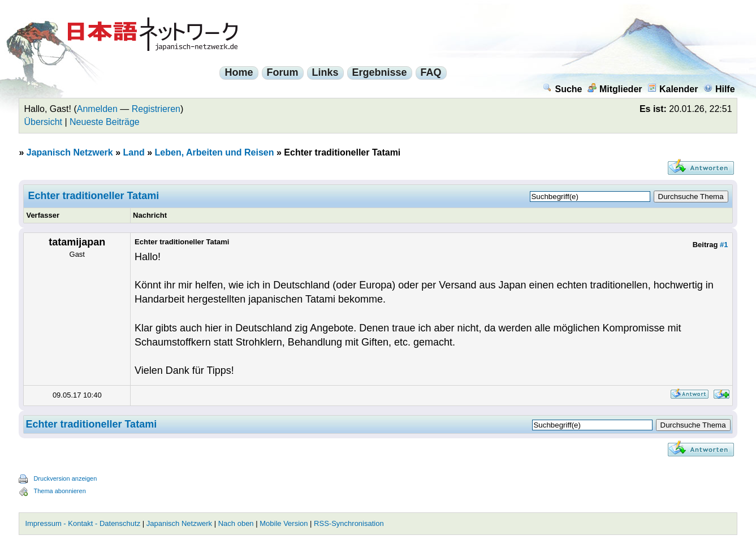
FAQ (431, 72)
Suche (562, 89)
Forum (283, 72)
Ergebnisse (380, 72)
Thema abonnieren (59, 491)
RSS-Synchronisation (349, 523)
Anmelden (97, 109)
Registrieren (156, 109)
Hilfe (719, 89)
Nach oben (236, 523)
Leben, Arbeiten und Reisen (215, 152)
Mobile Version (284, 523)
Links (325, 72)
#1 (724, 245)
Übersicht (43, 122)
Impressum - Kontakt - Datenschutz (83, 523)
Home (239, 72)
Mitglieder (615, 89)
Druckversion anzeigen (65, 478)
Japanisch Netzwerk (70, 152)
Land (134, 152)
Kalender (673, 89)
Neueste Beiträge (105, 122)
